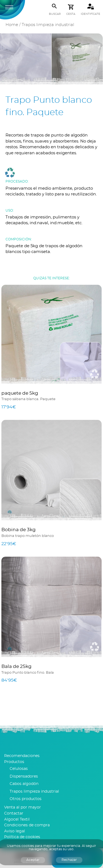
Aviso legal (15, 831)
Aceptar (33, 860)
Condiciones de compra (27, 825)
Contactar (14, 813)
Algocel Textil (17, 819)
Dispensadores (24, 776)
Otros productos (26, 799)
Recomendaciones (22, 756)
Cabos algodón (24, 784)
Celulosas (19, 769)
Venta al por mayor (23, 807)
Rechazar (69, 860)
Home (12, 25)
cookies (28, 846)
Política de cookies (22, 837)
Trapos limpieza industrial (48, 25)
